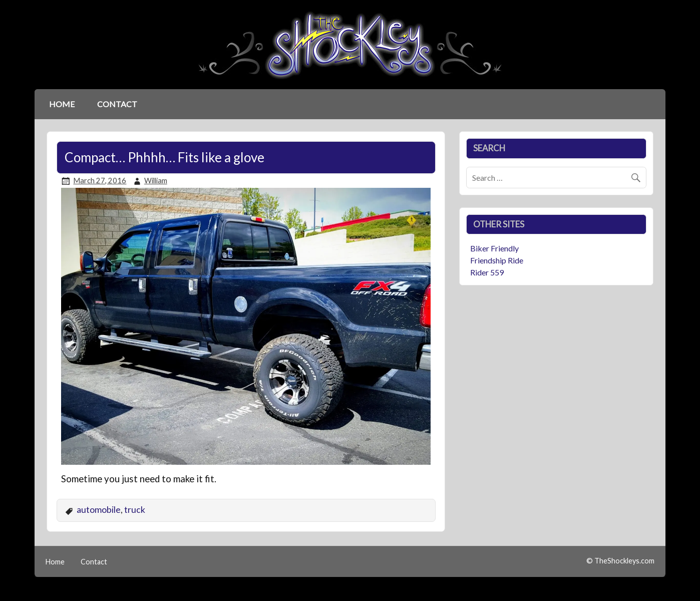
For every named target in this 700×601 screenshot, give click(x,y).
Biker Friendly (494, 248)
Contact (117, 104)
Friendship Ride (497, 260)
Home (62, 104)
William (156, 181)
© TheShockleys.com (620, 561)
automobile (99, 510)
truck (135, 510)
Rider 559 (487, 272)
